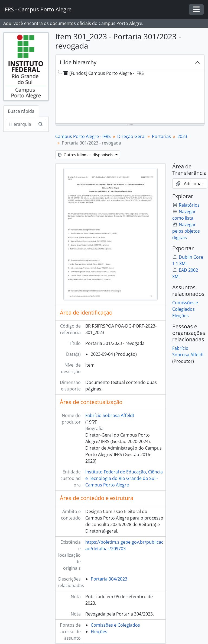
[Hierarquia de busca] (20, 124)
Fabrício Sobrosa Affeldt (110, 415)
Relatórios (186, 205)
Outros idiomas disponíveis (86, 155)
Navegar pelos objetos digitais (186, 231)
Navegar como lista (184, 215)
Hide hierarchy (78, 62)
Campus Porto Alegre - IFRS (83, 136)
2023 (182, 136)
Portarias (161, 136)
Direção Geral (131, 136)
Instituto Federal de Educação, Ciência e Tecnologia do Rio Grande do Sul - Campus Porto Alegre (124, 478)
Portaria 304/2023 (109, 579)
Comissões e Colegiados (115, 625)
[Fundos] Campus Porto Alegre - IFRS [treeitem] (103, 73)
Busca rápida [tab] (21, 111)
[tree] (130, 97)
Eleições (99, 632)
